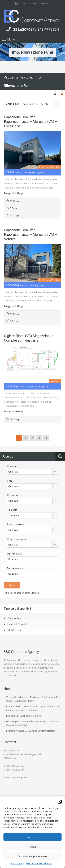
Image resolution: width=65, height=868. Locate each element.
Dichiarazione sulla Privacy (39, 864)
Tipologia (12, 510)
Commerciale (14, 618)
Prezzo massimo (16, 539)
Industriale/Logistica (18, 624)
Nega (32, 847)
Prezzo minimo (16, 525)
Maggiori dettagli (15, 193)
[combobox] (40, 104)
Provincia (12, 466)
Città (10, 481)
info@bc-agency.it (40, 3)
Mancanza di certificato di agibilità (24, 716)
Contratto (12, 495)
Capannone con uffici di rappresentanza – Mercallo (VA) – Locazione (31, 122)
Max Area (15, 568)
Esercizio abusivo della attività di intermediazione (31, 731)
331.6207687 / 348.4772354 (36, 29)
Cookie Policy (18, 864)
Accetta (33, 837)
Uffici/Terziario (15, 630)
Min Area (15, 554)
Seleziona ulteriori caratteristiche (21, 593)
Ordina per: (13, 104)
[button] (60, 802)
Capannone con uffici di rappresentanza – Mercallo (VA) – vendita (31, 235)
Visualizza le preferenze (33, 856)
